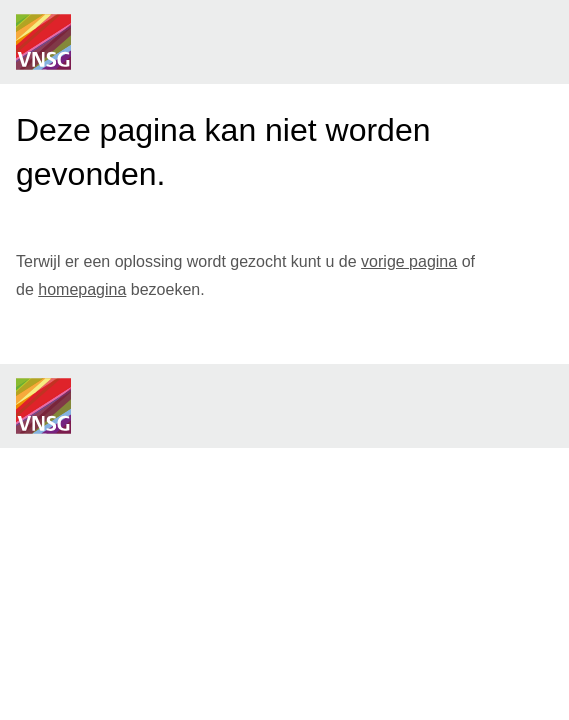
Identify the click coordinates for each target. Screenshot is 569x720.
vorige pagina (409, 261)
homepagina (82, 289)
